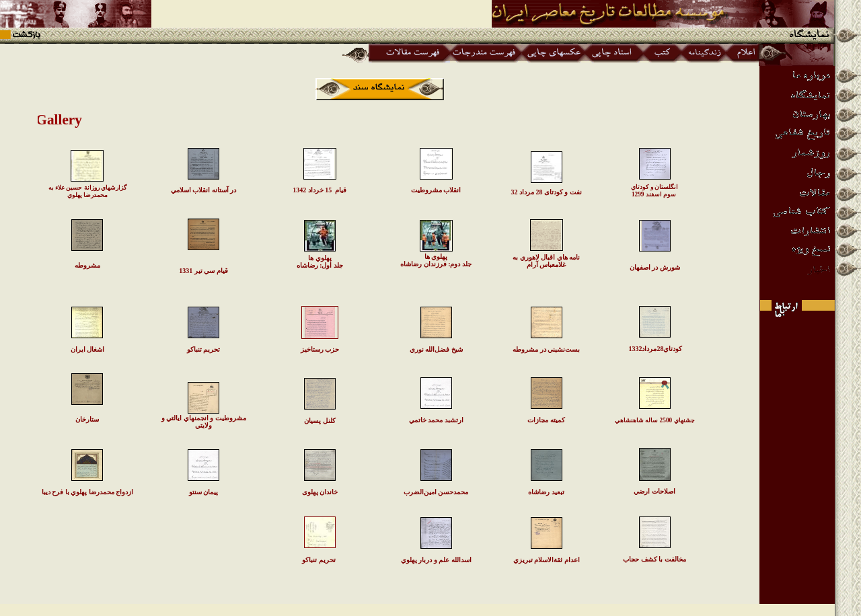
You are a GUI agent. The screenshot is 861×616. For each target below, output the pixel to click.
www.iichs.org (431, 610)
